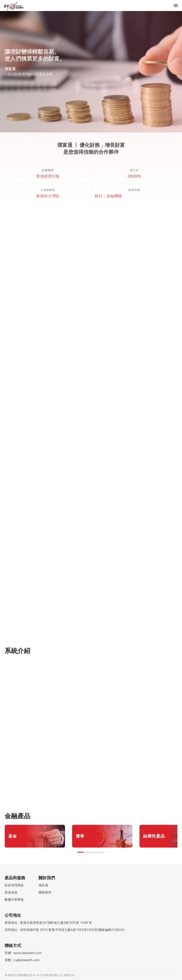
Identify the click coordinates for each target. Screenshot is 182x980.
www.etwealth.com (28, 953)
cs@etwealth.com (27, 960)
